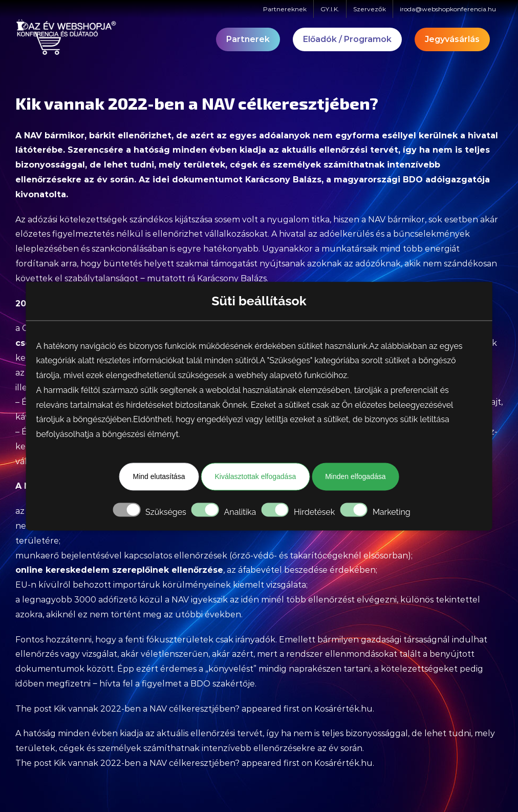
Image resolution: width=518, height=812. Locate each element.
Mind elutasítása (159, 476)
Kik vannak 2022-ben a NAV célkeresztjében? (147, 709)
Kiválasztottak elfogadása (255, 476)
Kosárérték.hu (343, 709)
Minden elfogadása (355, 476)
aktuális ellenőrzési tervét (340, 150)
